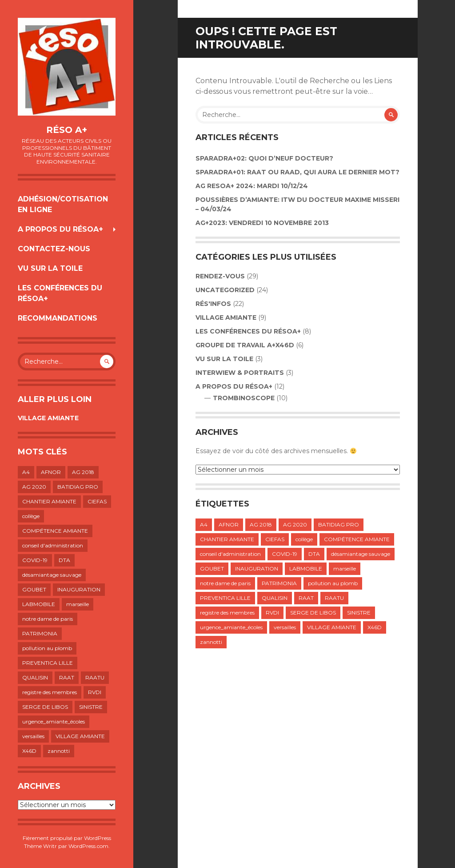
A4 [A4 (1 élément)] (26, 472)
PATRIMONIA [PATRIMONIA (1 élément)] (40, 633)
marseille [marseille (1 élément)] (78, 604)
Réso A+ (67, 130)
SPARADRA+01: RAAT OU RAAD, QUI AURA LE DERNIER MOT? (297, 172)
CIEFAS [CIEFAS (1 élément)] (97, 501)
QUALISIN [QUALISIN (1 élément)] (35, 677)
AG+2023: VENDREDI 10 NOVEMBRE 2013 (262, 223)
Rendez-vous (220, 276)
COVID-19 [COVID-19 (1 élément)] (35, 560)
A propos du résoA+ (60, 229)
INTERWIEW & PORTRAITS (240, 373)
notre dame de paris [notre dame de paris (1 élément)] (48, 619)
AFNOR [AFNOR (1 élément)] (51, 472)
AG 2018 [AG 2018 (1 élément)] (83, 472)
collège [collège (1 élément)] (31, 516)
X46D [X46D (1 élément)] (29, 751)
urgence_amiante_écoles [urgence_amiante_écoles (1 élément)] (54, 721)
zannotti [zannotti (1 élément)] (59, 751)
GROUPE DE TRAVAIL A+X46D (245, 345)
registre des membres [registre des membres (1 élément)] (50, 692)
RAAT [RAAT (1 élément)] (67, 677)
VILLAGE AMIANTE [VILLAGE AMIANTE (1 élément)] (80, 736)
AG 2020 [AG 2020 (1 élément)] (34, 487)
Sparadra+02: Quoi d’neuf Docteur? (264, 158)
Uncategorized (225, 290)
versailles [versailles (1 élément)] (33, 736)
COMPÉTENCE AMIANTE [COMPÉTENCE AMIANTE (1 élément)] (55, 531)
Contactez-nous (54, 249)
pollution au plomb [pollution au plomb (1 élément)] (47, 648)
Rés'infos (213, 304)
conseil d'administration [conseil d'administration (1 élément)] (53, 545)
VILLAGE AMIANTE (48, 418)
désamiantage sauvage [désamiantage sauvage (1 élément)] (52, 575)
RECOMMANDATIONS (58, 318)
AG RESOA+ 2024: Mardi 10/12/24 (252, 186)
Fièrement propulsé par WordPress (67, 838)
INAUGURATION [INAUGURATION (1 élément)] (79, 589)
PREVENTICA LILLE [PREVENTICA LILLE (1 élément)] (48, 663)
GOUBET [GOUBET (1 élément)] (34, 589)
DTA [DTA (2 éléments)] (64, 560)
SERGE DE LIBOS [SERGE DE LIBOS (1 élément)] (45, 707)
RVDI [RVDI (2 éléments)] (95, 692)
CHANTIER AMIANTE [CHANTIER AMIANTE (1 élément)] (49, 501)
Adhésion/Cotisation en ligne (63, 204)
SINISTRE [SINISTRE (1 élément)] (91, 707)
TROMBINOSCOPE (244, 398)
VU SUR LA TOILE (50, 268)
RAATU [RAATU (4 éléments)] (95, 677)
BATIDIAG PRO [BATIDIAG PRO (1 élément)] (78, 487)
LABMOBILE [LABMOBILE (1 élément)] (39, 604)
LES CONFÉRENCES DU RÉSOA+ (60, 293)
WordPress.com (88, 846)
